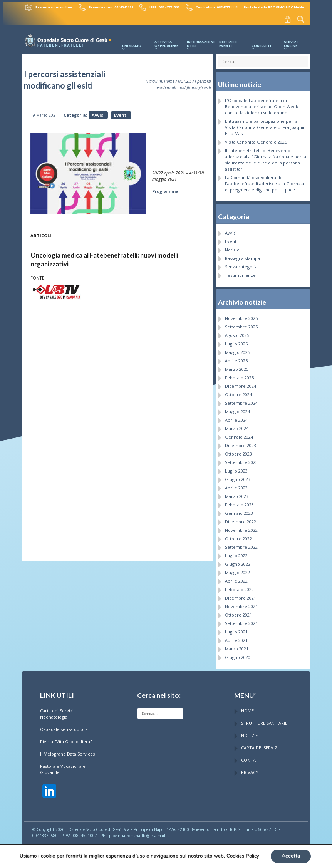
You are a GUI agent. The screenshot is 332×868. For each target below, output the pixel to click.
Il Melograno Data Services (67, 752)
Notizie (232, 248)
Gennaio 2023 (239, 511)
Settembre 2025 (241, 325)
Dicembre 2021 (241, 596)
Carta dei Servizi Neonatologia (57, 712)
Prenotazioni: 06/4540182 (108, 7)
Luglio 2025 (236, 342)
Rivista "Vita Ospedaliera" (66, 740)
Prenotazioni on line (52, 7)
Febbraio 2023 (239, 503)
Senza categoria (241, 265)
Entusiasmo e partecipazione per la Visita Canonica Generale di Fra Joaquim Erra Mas (266, 126)
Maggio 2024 (237, 410)
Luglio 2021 (236, 630)
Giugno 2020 (238, 655)
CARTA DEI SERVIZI (260, 746)
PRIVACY (250, 771)
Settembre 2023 (241, 460)
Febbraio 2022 (239, 587)
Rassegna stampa (242, 257)
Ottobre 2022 (238, 537)
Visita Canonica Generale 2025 (256, 140)
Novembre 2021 (241, 604)
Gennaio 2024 (239, 435)
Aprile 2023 (236, 486)
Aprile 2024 (236, 418)
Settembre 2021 (241, 621)
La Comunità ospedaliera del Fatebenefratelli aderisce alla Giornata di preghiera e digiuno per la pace (265, 182)
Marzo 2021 (237, 647)
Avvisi (98, 113)
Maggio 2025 (237, 350)
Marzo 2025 (237, 367)
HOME (247, 709)
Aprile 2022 (236, 579)
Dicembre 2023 (241, 443)
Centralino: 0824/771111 (212, 7)
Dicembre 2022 (241, 520)
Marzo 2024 (237, 426)
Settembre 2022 (241, 545)
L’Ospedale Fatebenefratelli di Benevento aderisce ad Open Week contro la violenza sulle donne (262, 105)
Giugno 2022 (238, 562)
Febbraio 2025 (239, 376)
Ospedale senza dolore (64, 728)
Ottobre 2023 (238, 452)
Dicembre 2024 (241, 384)
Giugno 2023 (238, 477)
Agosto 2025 (237, 333)
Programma (165, 190)
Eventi (121, 113)
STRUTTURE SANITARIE (264, 721)
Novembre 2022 (241, 528)
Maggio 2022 (237, 571)
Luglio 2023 (236, 469)
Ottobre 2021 (238, 613)
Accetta (291, 856)
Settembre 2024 (241, 401)
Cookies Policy (242, 856)
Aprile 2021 (236, 638)
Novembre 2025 (241, 316)
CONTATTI (252, 758)
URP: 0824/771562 (161, 7)
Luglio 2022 (236, 554)
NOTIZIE (185, 80)
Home (169, 80)
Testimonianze (240, 274)
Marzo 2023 (237, 494)
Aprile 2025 (236, 359)
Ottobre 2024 (238, 393)
